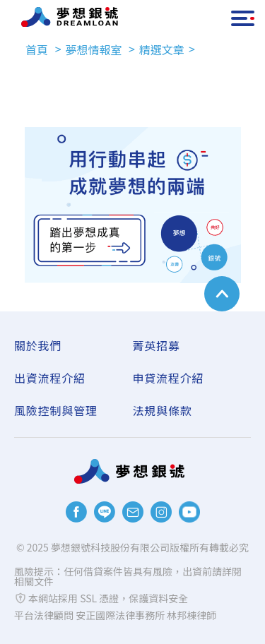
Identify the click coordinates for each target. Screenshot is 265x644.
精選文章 (162, 49)
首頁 (38, 49)
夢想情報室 (95, 49)
